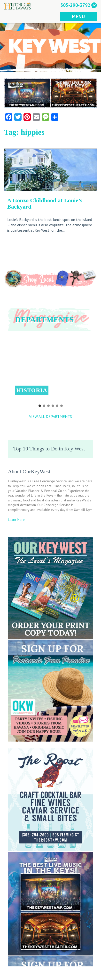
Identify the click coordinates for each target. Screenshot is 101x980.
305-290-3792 (75, 5)
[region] (51, 372)
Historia (32, 390)
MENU (78, 16)
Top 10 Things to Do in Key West (49, 449)
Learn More (16, 520)
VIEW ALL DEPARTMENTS (50, 416)
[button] (51, 369)
